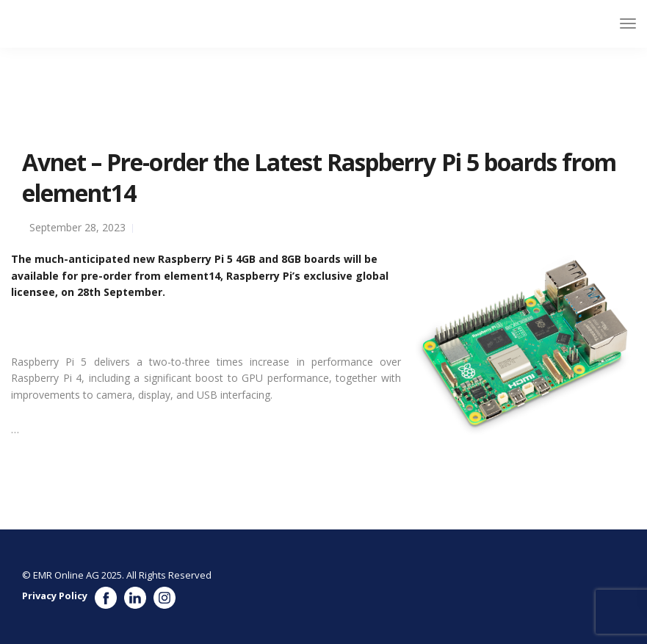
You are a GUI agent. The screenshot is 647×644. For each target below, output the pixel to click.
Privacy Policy (55, 596)
